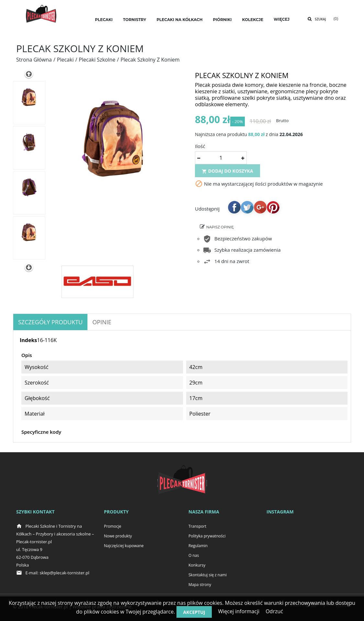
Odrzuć (274, 611)
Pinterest (273, 210)
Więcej (282, 19)
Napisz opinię (220, 230)
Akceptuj (194, 612)
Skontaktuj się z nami (208, 575)
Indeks (28, 340)
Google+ (260, 210)
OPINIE (102, 322)
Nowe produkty (118, 536)
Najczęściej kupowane (124, 546)
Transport (197, 526)
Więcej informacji (239, 611)
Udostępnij (234, 210)
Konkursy (197, 565)
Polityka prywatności (207, 536)
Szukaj (320, 19)
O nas (194, 555)
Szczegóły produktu (50, 322)
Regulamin (198, 546)
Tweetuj (247, 210)
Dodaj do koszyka (227, 173)
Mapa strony (200, 585)
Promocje (113, 526)
